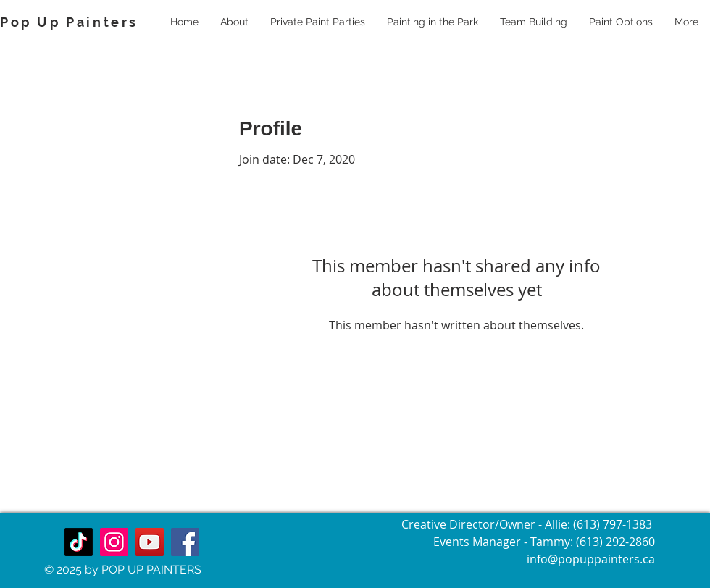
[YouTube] (150, 542)
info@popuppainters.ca (591, 559)
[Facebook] (185, 542)
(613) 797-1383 (614, 524)
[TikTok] (79, 542)
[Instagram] (114, 542)
